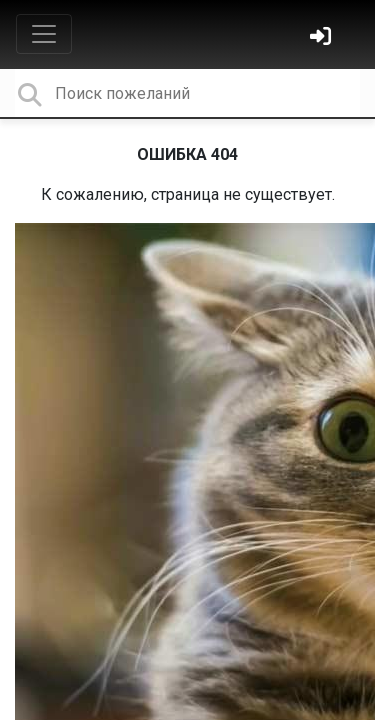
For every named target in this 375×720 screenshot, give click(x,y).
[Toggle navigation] (44, 34)
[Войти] (323, 38)
